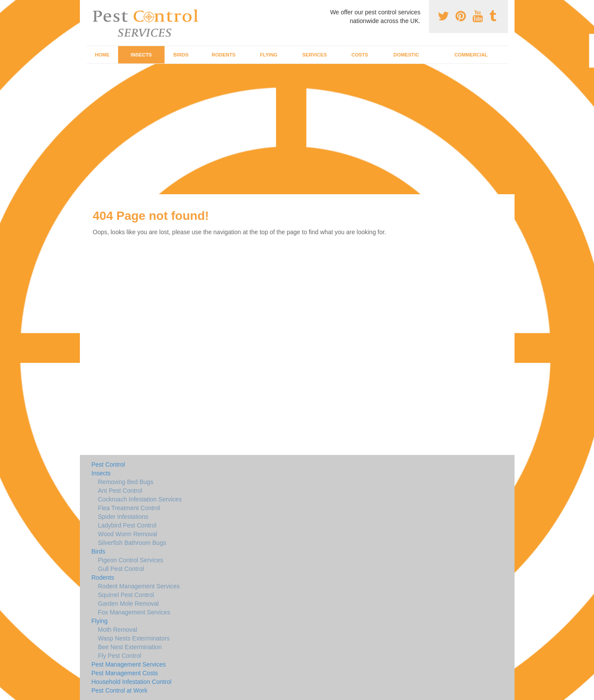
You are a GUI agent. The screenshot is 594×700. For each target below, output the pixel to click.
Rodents (224, 55)
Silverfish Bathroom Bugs (132, 543)
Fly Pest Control (120, 656)
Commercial (471, 55)
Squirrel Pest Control (126, 595)
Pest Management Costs (125, 673)
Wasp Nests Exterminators (134, 638)
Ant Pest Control (120, 491)
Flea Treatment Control (129, 508)
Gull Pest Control (121, 569)
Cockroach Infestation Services (140, 499)
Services (314, 55)
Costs (360, 55)
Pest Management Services (129, 664)
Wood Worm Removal (128, 534)
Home (102, 55)
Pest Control (108, 464)
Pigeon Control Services (131, 560)
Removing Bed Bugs (126, 482)
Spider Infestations (123, 517)
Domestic (406, 55)
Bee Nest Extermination (130, 647)
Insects (141, 55)
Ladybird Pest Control (127, 525)
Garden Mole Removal (129, 604)
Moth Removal (118, 630)
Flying (269, 55)
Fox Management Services (134, 612)
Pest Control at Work (120, 690)
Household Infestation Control (132, 682)
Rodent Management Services (139, 586)
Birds (181, 55)
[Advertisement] (297, 129)
